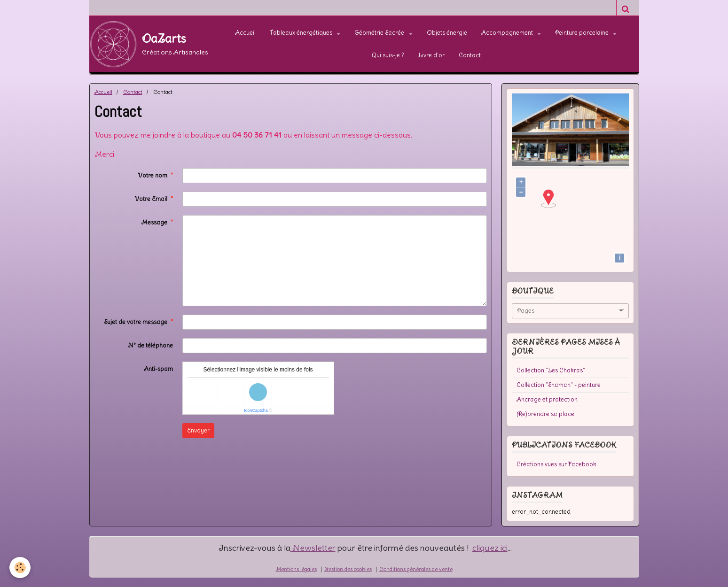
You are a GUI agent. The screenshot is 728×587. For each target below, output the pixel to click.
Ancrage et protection (547, 399)
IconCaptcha (256, 410)
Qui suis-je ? (388, 55)
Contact (470, 55)
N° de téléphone (151, 345)
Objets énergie (447, 33)
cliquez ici (490, 548)
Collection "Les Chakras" (551, 370)
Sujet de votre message (136, 322)
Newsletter (313, 548)
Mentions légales (296, 569)
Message (154, 222)
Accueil (245, 33)
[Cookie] (20, 568)
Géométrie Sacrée (380, 33)
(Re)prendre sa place (545, 414)
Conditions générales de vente (416, 569)
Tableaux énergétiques (302, 33)
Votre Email (151, 199)
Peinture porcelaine (583, 33)
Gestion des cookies (348, 569)
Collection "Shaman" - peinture (559, 385)
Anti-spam (158, 369)
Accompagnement (508, 33)
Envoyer (198, 430)
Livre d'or (431, 55)
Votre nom (153, 175)
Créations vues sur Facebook (556, 464)
